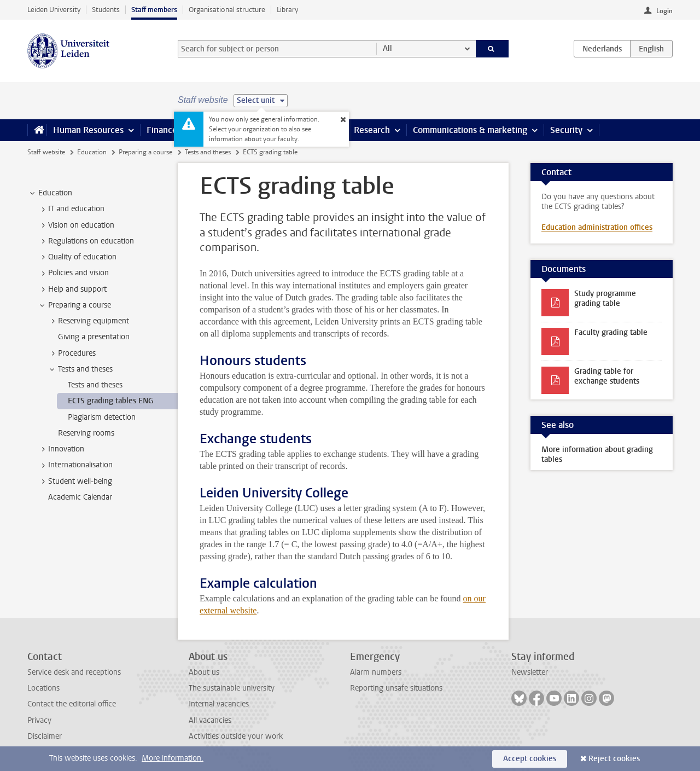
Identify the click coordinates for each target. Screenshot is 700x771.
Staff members (154, 10)
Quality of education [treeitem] (77, 257)
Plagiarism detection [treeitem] (102, 417)
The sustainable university (232, 688)
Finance (162, 130)
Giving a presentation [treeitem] (94, 337)
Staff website (46, 152)
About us (204, 672)
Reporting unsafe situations (396, 688)
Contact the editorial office (72, 704)
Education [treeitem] (50, 193)
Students (106, 10)
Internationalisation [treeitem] (75, 465)
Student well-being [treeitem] (75, 482)
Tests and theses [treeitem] (80, 369)
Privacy (39, 720)
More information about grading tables (597, 454)
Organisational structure (227, 10)
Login (664, 11)
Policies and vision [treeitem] (73, 273)
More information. (173, 758)
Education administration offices (597, 227)
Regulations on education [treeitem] (86, 241)
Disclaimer (45, 736)
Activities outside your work (236, 736)
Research (372, 130)
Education (92, 152)
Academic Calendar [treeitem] (80, 497)
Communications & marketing (470, 130)
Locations (43, 688)
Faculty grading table (611, 332)
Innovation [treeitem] (61, 449)
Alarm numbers (376, 672)
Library (287, 10)
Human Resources (88, 130)
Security (566, 130)
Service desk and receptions (74, 672)
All (387, 48)
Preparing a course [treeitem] (74, 305)
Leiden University (54, 10)
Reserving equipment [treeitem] (88, 321)
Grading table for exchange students (607, 376)
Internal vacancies (219, 704)
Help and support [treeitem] (72, 289)
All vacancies (210, 720)
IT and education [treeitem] (71, 209)
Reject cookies (614, 759)
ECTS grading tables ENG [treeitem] (111, 401)
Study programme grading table (605, 298)
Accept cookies (530, 759)
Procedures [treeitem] (72, 353)
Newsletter (530, 672)
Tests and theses (208, 152)
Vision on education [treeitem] (76, 225)
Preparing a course (145, 152)
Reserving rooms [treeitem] (86, 433)
